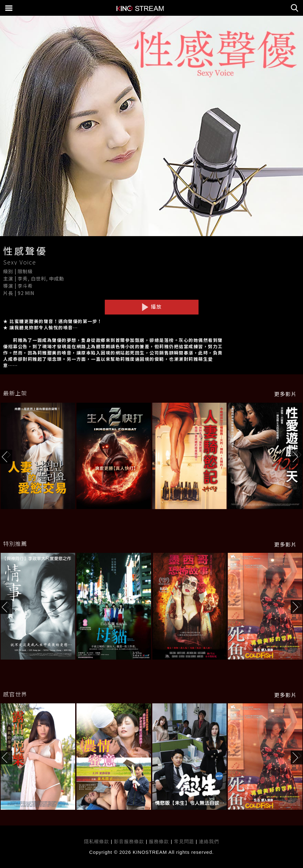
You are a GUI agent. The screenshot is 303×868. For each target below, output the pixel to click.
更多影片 (285, 394)
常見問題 (184, 841)
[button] (297, 457)
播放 (152, 307)
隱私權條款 (97, 841)
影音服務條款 (129, 841)
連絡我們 (209, 841)
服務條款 (160, 841)
